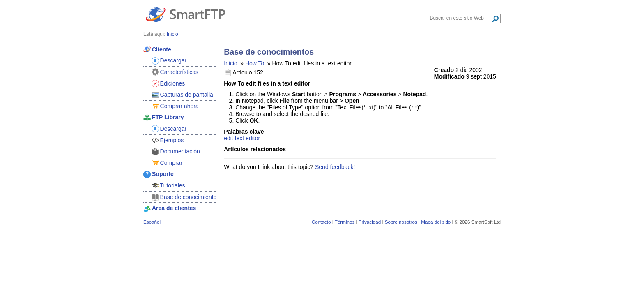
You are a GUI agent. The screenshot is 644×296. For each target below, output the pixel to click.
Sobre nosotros (401, 222)
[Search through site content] (461, 18)
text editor (247, 138)
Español (152, 222)
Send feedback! (335, 167)
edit (229, 138)
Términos (345, 222)
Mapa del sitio (436, 222)
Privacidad (370, 222)
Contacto (321, 222)
